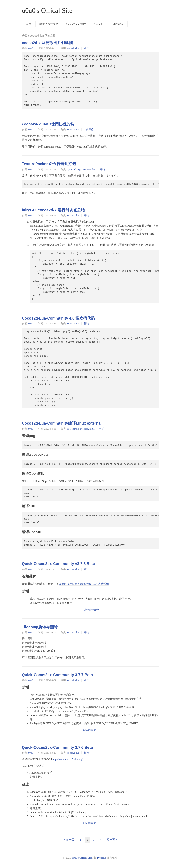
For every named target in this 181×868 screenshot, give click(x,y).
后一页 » (112, 840)
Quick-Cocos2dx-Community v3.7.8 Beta (58, 564)
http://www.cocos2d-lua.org (68, 759)
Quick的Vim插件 (76, 24)
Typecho (101, 858)
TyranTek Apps (75, 169)
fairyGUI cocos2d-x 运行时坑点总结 (53, 210)
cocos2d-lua (73, 48)
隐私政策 (118, 24)
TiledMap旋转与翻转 (40, 627)
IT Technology (74, 429)
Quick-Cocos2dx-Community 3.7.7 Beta (57, 675)
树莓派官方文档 (49, 24)
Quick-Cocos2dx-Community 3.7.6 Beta (57, 747)
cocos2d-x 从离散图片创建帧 (47, 43)
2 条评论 (89, 129)
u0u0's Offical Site (47, 11)
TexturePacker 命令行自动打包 (49, 164)
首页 (29, 24)
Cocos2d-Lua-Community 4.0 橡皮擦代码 (58, 318)
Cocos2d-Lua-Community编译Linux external (62, 423)
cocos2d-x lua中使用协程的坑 (48, 124)
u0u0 (31, 48)
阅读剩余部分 (91, 610)
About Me (99, 24)
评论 (87, 48)
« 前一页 (69, 840)
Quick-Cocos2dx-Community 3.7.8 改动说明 (84, 584)
